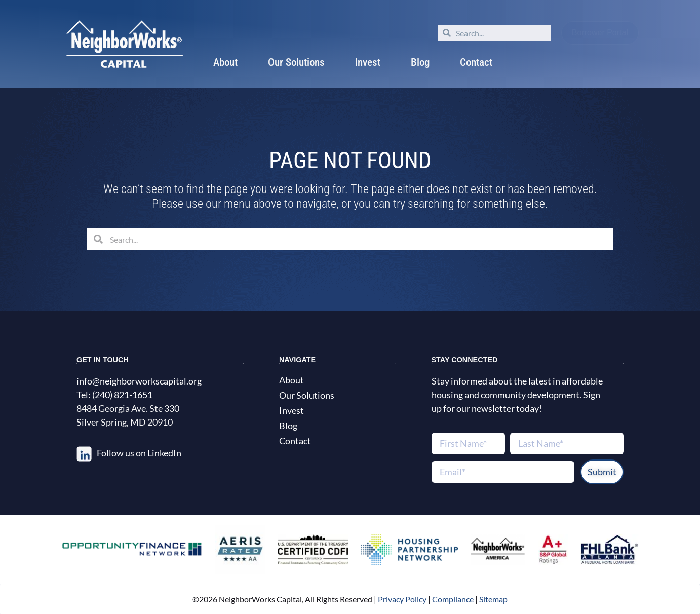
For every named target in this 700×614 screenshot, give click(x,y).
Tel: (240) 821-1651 (114, 395)
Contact (476, 62)
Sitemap (493, 599)
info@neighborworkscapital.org (139, 381)
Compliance (453, 599)
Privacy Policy (401, 599)
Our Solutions (296, 62)
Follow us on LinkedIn (139, 453)
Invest (368, 62)
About (225, 62)
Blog (420, 62)
